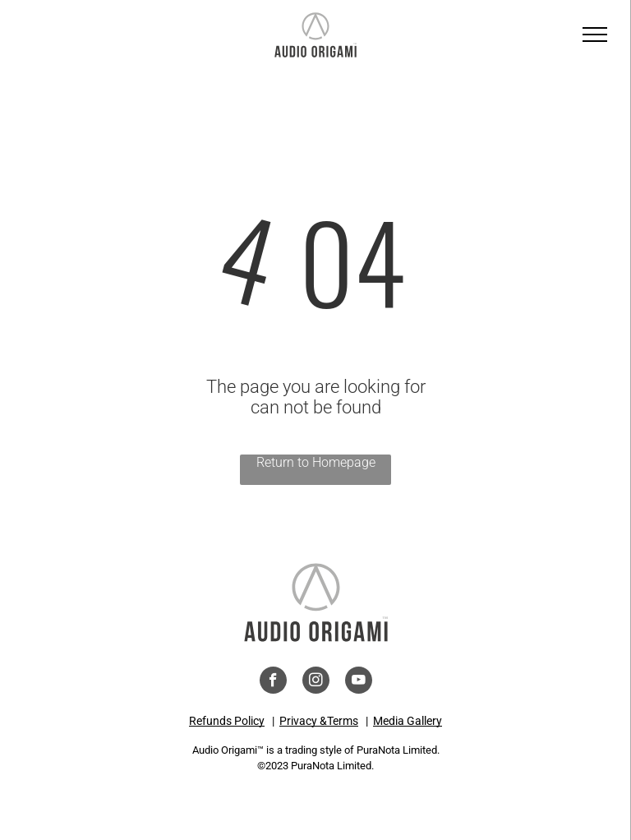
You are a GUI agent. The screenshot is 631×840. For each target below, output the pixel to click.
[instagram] (316, 682)
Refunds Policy (227, 721)
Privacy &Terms (319, 721)
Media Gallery (408, 721)
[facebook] (273, 682)
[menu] (595, 35)
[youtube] (359, 682)
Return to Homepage (316, 462)
